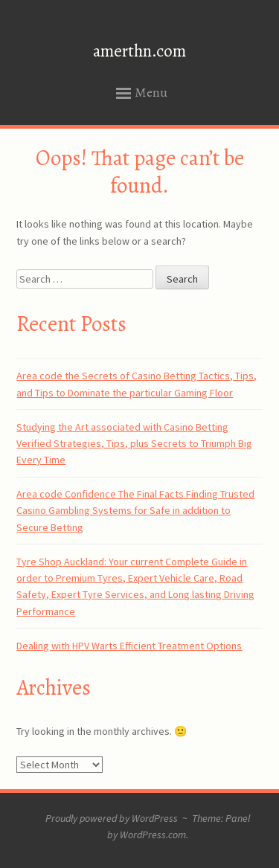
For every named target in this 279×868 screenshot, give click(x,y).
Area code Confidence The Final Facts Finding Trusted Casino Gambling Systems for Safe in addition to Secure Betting (135, 511)
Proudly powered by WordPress (112, 818)
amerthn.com (139, 51)
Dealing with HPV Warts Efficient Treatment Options (129, 646)
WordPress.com (153, 835)
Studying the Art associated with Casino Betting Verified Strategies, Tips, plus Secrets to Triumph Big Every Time (134, 444)
